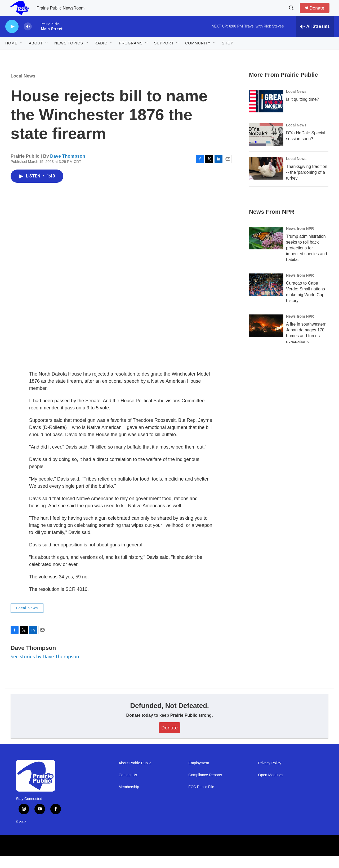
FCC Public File (201, 799)
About (36, 55)
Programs (131, 55)
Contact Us (128, 787)
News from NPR (300, 240)
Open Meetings (271, 787)
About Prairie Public (135, 775)
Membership (129, 799)
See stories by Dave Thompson (45, 668)
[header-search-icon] (294, 14)
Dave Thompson (68, 168)
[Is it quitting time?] (266, 113)
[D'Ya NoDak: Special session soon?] (266, 147)
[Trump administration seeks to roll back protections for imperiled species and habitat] (266, 250)
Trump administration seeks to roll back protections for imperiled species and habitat (307, 260)
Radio (101, 55)
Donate (320, 14)
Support (164, 55)
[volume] (28, 38)
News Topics (69, 55)
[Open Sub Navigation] (21, 55)
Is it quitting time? (303, 111)
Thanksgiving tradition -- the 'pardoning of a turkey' (307, 184)
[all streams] (315, 38)
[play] (12, 38)
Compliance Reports (205, 787)
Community (198, 55)
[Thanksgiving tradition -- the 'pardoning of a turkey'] (266, 180)
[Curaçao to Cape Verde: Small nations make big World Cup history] (266, 297)
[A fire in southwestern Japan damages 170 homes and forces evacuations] (266, 338)
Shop (228, 55)
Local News (23, 88)
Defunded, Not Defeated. (169, 718)
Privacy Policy (270, 775)
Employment (199, 775)
